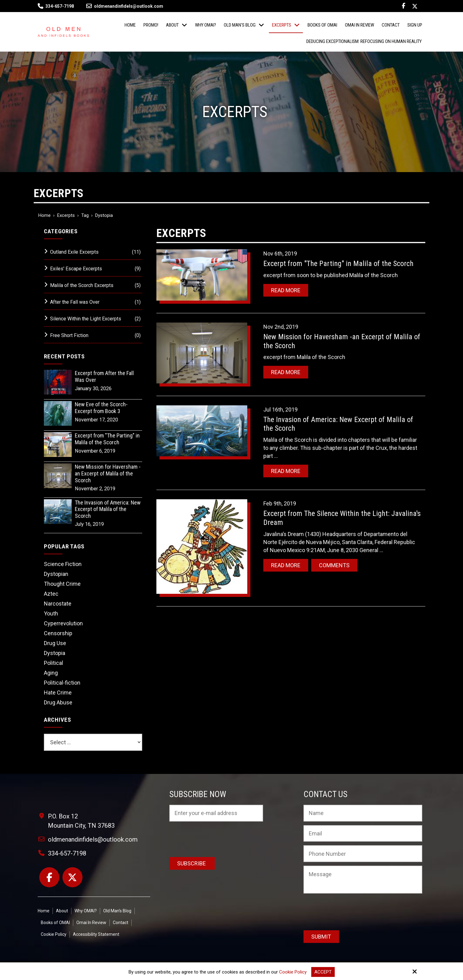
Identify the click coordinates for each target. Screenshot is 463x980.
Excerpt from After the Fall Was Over (104, 376)
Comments (334, 565)
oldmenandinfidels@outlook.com (125, 6)
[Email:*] (363, 834)
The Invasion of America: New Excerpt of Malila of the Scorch (108, 509)
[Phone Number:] (363, 854)
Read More (286, 290)
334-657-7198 (60, 6)
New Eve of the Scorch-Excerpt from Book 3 (101, 408)
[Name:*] (363, 813)
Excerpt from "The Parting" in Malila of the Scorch (338, 264)
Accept (323, 972)
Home (45, 215)
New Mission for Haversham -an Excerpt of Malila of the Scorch (108, 473)
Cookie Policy (293, 972)
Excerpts (66, 215)
